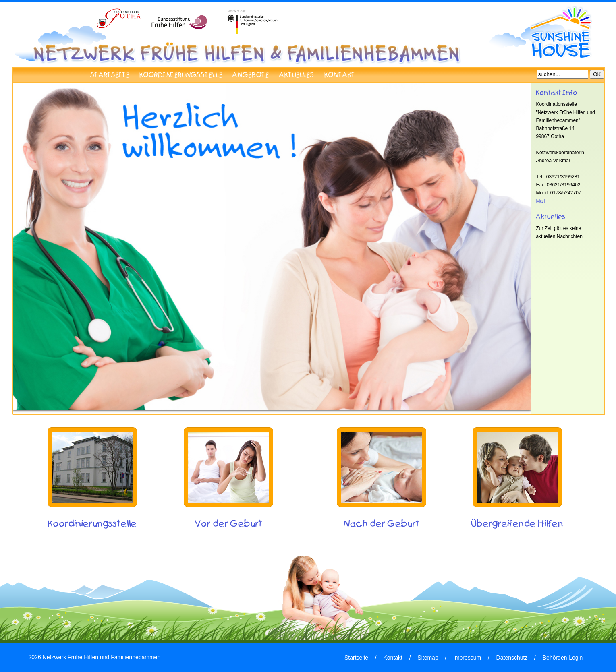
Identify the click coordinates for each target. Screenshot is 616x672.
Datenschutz (512, 658)
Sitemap (428, 658)
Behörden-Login (563, 658)
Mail (540, 201)
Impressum (467, 658)
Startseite (356, 658)
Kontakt (393, 658)
